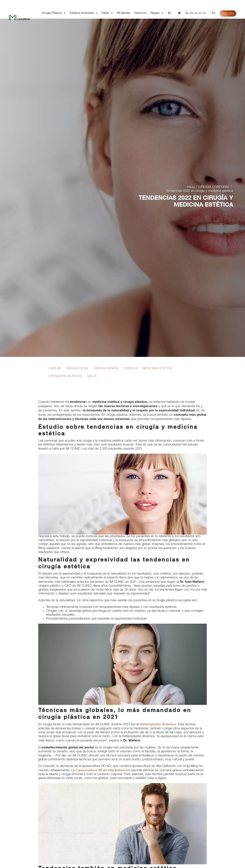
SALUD (91, 376)
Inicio (191, 187)
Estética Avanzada (84, 13)
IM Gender (124, 13)
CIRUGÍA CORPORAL (214, 187)
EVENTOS (130, 369)
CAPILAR (55, 369)
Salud (107, 13)
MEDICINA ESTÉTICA (156, 369)
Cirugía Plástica (54, 13)
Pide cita (228, 14)
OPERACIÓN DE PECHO (65, 376)
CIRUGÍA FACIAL (77, 369)
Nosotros (140, 13)
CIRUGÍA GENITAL (106, 369)
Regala (157, 13)
